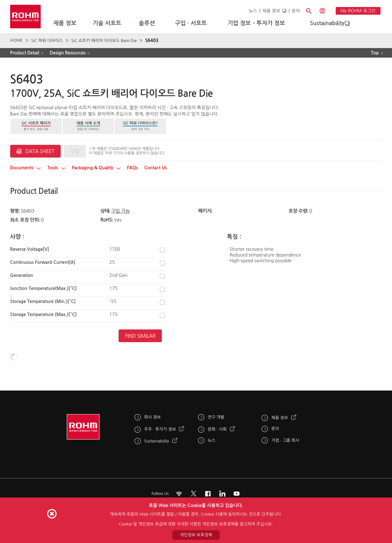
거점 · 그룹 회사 (285, 440)
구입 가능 (120, 211)
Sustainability (327, 23)
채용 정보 (271, 11)
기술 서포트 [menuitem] (107, 23)
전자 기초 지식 (141, 126)
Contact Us (156, 168)
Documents (26, 168)
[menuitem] (327, 24)
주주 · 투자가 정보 (160, 429)
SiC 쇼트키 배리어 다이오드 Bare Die (104, 41)
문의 (296, 11)
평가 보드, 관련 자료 (36, 126)
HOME (17, 40)
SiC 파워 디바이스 (47, 41)
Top (375, 53)
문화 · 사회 (217, 429)
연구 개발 (216, 417)
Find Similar (140, 336)
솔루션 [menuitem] (147, 23)
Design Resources (68, 53)
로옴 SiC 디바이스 (88, 126)
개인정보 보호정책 (196, 535)
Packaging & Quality (96, 168)
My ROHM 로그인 (358, 11)
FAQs (132, 168)
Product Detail (25, 53)
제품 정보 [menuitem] (65, 23)
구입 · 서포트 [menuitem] (191, 23)
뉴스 (253, 11)
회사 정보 (152, 417)
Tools (56, 168)
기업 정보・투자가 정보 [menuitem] (256, 23)
